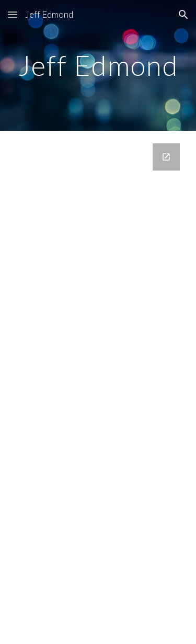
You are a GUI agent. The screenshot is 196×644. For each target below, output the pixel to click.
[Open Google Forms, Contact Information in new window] (166, 157)
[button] (13, 14)
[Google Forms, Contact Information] (98, 371)
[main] (98, 65)
